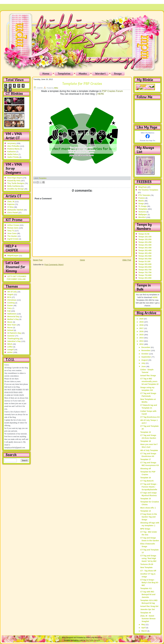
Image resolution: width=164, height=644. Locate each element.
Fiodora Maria (13, 149)
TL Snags (143, 206)
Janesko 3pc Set (147, 609)
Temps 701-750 (145, 272)
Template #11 (146, 588)
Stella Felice (13, 154)
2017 (142, 328)
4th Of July (12, 292)
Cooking (11, 303)
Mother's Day (13, 319)
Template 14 (146, 511)
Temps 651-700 (145, 270)
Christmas (12, 300)
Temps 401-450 (145, 253)
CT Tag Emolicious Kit (150, 417)
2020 (142, 319)
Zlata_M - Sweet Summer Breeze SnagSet (148, 619)
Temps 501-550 (145, 259)
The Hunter (12, 236)
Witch (10, 344)
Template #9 (146, 613)
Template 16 (146, 478)
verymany (12, 143)
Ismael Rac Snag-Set (149, 606)
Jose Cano (12, 233)
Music (10, 322)
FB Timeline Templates (148, 190)
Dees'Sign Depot (15, 178)
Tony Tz (11, 231)
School (10, 330)
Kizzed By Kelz (14, 181)
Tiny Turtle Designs (16, 183)
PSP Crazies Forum (112, 91)
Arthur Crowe (13, 225)
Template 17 (146, 459)
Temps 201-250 (145, 242)
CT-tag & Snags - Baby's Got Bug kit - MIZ (150, 583)
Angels (10, 294)
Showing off (146, 469)
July (144, 363)
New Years (12, 325)
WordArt (142, 217)
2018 (142, 325)
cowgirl (11, 350)
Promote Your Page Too (148, 141)
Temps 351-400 (145, 250)
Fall (9, 311)
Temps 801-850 (145, 278)
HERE (101, 94)
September (146, 357)
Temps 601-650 (145, 267)
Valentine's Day (14, 341)
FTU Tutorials (144, 195)
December (146, 347)
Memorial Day (13, 316)
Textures (142, 212)
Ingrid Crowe (13, 239)
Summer (11, 336)
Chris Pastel (13, 213)
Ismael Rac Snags (148, 375)
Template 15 (146, 499)
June (144, 366)
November (146, 350)
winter (10, 352)
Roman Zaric (13, 228)
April (144, 628)
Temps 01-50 (144, 234)
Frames (142, 198)
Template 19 (146, 432)
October (145, 354)
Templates (64, 74)
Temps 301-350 (145, 248)
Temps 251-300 (145, 245)
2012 (142, 344)
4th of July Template (149, 450)
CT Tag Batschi (147, 481)
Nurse (10, 328)
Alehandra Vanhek (15, 210)
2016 (142, 331)
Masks (83, 74)
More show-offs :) (148, 508)
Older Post (127, 260)
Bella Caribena (14, 186)
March (144, 631)
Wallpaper (143, 214)
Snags (118, 74)
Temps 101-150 (145, 237)
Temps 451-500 (145, 256)
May (143, 624)
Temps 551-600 (145, 264)
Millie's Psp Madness (147, 133)
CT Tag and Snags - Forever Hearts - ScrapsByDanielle (149, 487)
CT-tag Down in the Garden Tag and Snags (149, 517)
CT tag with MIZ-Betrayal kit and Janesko (148, 594)
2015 (142, 335)
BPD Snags (145, 529)
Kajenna (11, 204)
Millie (56, 88)
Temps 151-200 (145, 239)
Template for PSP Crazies (82, 84)
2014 (142, 338)
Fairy (10, 308)
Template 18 (146, 441)
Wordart (100, 74)
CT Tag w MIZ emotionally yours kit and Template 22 (149, 381)
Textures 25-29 (147, 564)
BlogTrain (143, 187)
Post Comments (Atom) (54, 265)
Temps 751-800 (145, 275)
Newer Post (38, 260)
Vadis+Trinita (13, 157)
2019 (142, 322)
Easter (10, 305)
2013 (142, 341)
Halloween (12, 314)
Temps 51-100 (144, 261)
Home (46, 74)
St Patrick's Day (14, 333)
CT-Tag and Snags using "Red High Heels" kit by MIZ (148, 558)
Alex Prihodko (14, 146)
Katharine (12, 152)
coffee (10, 347)
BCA (9, 297)
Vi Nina (10, 207)
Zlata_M (11, 202)
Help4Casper (13, 256)
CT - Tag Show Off (148, 571)
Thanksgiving (13, 339)
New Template (146, 567)
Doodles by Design (16, 189)
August (145, 360)
